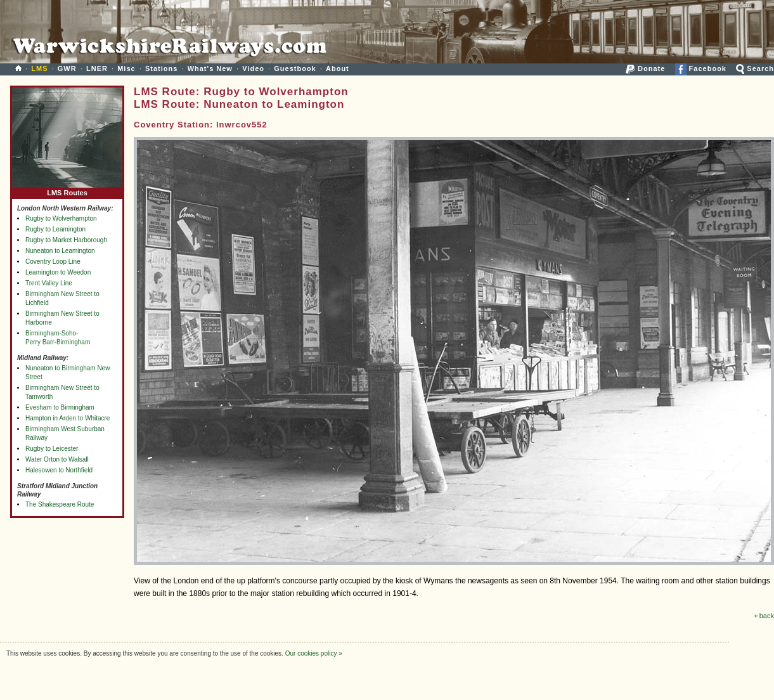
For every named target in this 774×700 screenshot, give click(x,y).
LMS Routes (67, 190)
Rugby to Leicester (52, 449)
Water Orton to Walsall (57, 459)
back (764, 616)
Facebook (701, 68)
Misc (126, 68)
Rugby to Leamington (55, 229)
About (338, 68)
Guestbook (295, 68)
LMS (39, 68)
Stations (161, 68)
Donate (645, 68)
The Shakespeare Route (60, 504)
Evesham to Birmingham (60, 407)
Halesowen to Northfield (59, 470)
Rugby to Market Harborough (66, 240)
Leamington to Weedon (58, 272)
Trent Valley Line (49, 283)
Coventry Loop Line (53, 262)
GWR (67, 68)
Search (755, 68)
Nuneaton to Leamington (60, 251)
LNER (97, 68)
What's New (210, 68)
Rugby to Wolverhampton (61, 218)
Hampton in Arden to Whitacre (68, 418)
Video (253, 68)
